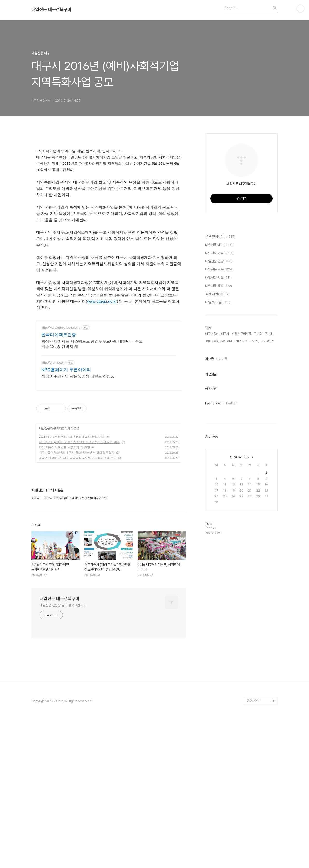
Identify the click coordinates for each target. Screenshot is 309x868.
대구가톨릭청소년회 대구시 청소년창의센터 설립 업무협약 (77, 466)
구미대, (269, 478)
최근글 (210, 504)
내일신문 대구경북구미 (51, 10)
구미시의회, (241, 486)
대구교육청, (212, 478)
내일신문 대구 (47, 441)
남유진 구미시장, (242, 478)
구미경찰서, (268, 486)
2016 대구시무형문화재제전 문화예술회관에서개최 (72, 450)
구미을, (258, 478)
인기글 (223, 504)
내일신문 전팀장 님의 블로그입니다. (63, 618)
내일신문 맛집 (218, 423)
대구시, (225, 478)
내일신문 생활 (218, 431)
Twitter (231, 548)
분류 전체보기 (220, 382)
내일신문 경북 (219, 398)
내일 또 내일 (218, 447)
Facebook (213, 548)
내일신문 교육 (219, 414)
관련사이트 (254, 739)
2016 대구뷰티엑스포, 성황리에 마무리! (64, 460)
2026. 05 (241, 602)
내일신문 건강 (219, 406)
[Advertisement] (109, 362)
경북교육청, (212, 486)
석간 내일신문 (217, 439)
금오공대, (227, 486)
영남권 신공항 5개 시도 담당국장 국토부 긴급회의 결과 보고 (78, 471)
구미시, (255, 486)
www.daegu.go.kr (102, 301)
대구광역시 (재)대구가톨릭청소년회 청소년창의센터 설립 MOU (80, 455)
